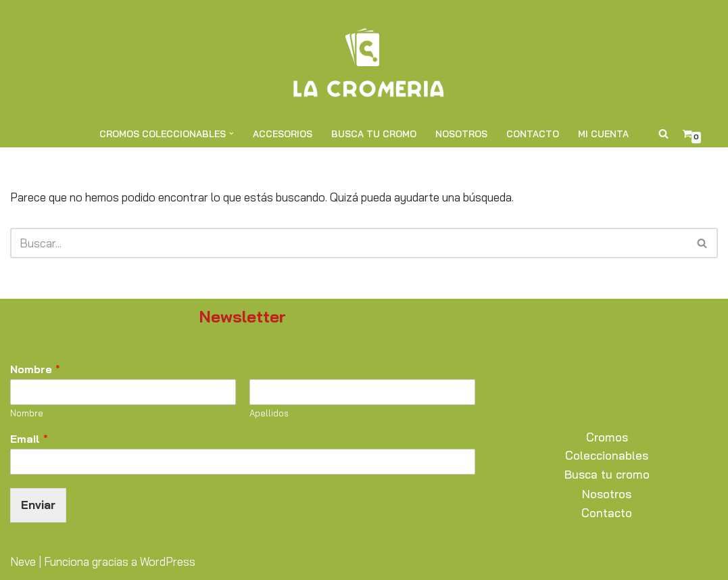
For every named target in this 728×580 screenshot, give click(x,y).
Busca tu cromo (374, 134)
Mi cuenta (603, 134)
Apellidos (269, 413)
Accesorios (283, 134)
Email (29, 439)
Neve (23, 561)
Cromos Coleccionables (607, 446)
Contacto (533, 134)
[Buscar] (663, 134)
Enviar (38, 505)
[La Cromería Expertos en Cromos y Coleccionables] (364, 60)
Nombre (35, 369)
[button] (232, 134)
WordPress (168, 561)
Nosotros (461, 134)
